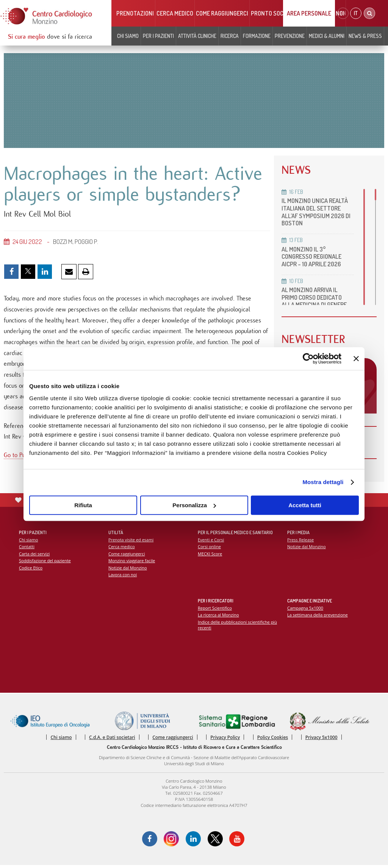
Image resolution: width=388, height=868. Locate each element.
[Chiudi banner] (356, 359)
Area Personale (309, 13)
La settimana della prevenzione (318, 617)
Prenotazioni (135, 13)
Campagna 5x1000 (306, 610)
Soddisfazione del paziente (45, 563)
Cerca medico (175, 13)
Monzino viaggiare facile (132, 563)
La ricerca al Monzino (219, 617)
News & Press (365, 36)
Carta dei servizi (34, 556)
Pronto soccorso (276, 13)
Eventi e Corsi (211, 542)
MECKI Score (210, 556)
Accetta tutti (305, 505)
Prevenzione (290, 36)
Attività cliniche (197, 36)
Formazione (257, 36)
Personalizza (194, 505)
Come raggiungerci (222, 13)
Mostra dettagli (323, 482)
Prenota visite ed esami (131, 542)
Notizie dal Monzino (128, 570)
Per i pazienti (158, 36)
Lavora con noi (123, 577)
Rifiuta (83, 505)
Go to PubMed (22, 459)
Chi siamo (128, 36)
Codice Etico (31, 570)
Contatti (27, 549)
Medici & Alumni (327, 36)
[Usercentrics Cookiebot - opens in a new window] (308, 359)
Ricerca (230, 36)
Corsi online (210, 549)
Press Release (301, 542)
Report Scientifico (215, 610)
